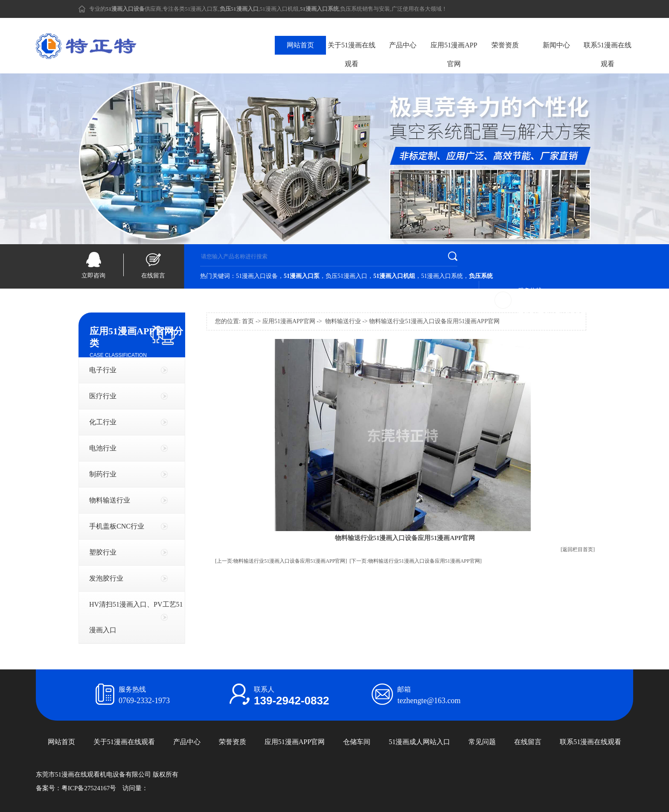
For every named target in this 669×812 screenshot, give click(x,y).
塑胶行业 (103, 552)
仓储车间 (357, 742)
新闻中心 (556, 45)
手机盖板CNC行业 (117, 526)
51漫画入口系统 (442, 276)
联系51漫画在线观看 (608, 54)
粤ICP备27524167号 (89, 788)
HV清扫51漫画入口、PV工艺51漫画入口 (136, 617)
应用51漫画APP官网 (454, 54)
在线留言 (153, 276)
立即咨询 (93, 276)
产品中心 (403, 45)
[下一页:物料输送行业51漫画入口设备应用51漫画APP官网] (415, 561)
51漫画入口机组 (279, 9)
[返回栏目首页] (578, 549)
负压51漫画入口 (346, 276)
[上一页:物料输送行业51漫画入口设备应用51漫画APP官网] (281, 561)
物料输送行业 (110, 500)
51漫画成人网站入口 (419, 742)
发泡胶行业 (106, 578)
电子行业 (103, 370)
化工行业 (103, 422)
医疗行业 (103, 396)
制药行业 (103, 474)
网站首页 (300, 45)
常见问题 (482, 742)
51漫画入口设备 (257, 276)
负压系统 (351, 9)
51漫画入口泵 (201, 9)
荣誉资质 (505, 45)
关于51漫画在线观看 (352, 54)
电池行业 (103, 448)
